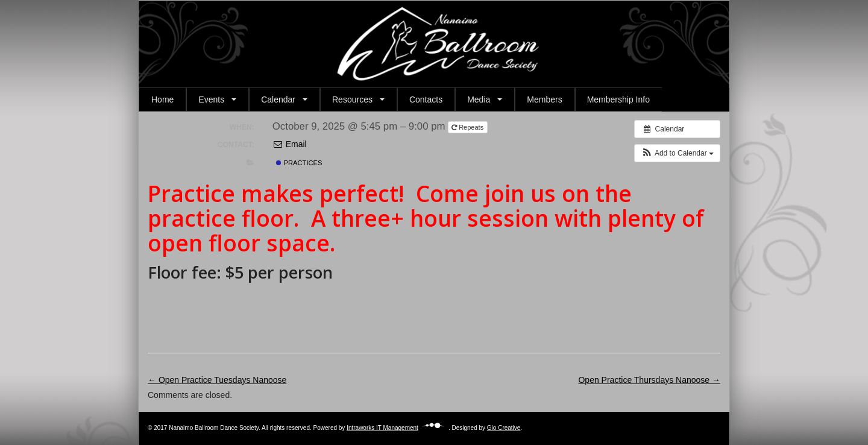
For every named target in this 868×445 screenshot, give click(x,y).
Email (290, 144)
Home (162, 99)
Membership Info (618, 99)
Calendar (278, 99)
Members (544, 99)
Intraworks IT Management (398, 428)
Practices (299, 163)
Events (211, 99)
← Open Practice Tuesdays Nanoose (217, 380)
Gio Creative (504, 428)
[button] (677, 153)
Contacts (426, 99)
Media (479, 99)
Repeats (468, 127)
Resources (352, 99)
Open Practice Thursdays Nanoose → (649, 380)
